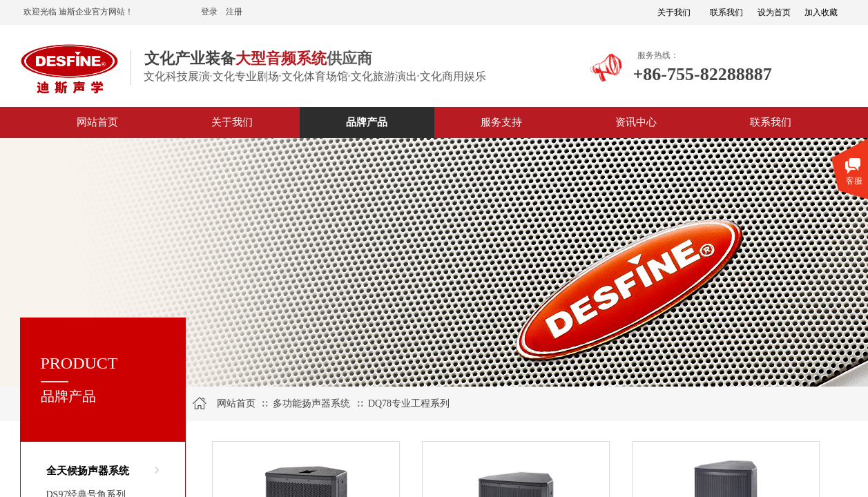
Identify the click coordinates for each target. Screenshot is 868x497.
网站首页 (236, 403)
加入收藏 (821, 12)
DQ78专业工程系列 (409, 403)
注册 (234, 12)
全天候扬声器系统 (88, 471)
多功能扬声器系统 (311, 403)
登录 (209, 12)
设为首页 (774, 12)
